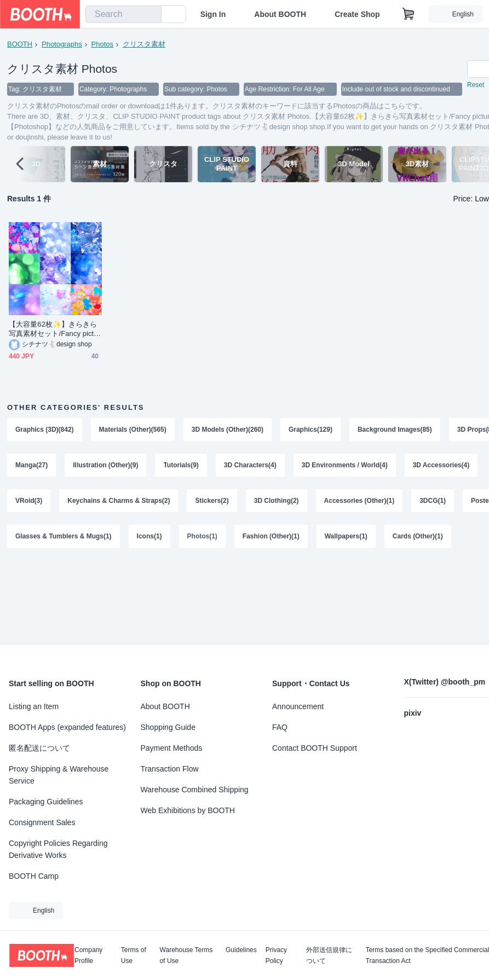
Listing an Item (34, 706)
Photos (102, 44)
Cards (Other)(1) (418, 538)
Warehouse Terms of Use (186, 955)
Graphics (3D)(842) (45, 430)
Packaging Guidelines (46, 802)
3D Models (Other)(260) (228, 430)
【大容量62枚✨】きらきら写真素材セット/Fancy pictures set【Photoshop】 (54, 330)
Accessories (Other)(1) (359, 502)
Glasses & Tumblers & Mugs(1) (64, 538)
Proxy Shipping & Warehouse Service (59, 775)
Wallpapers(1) (346, 538)
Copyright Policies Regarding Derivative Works (58, 849)
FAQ (280, 727)
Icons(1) (149, 538)
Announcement (298, 706)
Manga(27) (31, 466)
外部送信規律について (329, 955)
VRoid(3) (29, 502)
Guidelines (241, 950)
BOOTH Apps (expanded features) (67, 727)
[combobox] (123, 14)
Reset (476, 85)
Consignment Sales (42, 822)
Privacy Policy (276, 955)
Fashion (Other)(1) (271, 538)
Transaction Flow (170, 769)
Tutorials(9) (181, 466)
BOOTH (20, 44)
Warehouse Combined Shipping (195, 790)
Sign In (213, 14)
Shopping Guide (168, 727)
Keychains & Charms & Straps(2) (119, 502)
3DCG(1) (433, 502)
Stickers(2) (212, 502)
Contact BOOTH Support (315, 748)
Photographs (62, 44)
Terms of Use (134, 955)
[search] (151, 15)
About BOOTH (280, 14)
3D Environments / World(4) (345, 466)
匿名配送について (39, 748)
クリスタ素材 (144, 44)
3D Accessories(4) (441, 466)
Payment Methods (172, 748)
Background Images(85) (395, 430)
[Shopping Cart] (409, 14)
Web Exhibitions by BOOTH (188, 810)
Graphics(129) (310, 430)
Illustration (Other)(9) (105, 466)
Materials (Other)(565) (133, 430)
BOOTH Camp (34, 876)
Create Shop (357, 14)
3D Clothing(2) (277, 502)
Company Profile (88, 955)
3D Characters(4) (250, 466)
